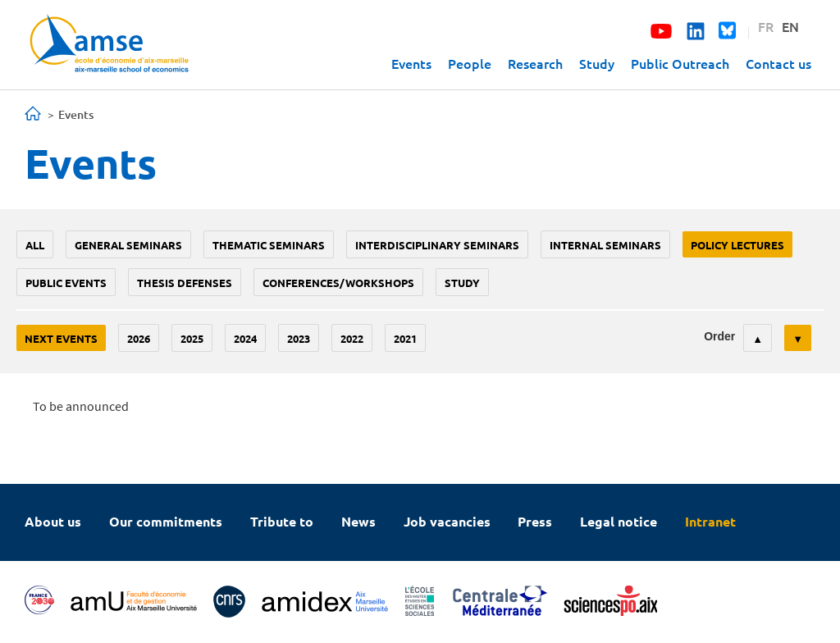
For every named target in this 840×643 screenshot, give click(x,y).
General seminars (128, 245)
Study (597, 63)
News (358, 521)
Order (719, 336)
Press (535, 521)
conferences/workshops (338, 283)
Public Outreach (680, 63)
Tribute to (282, 521)
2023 (299, 338)
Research (535, 63)
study (462, 283)
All (35, 245)
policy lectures (737, 245)
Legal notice (619, 521)
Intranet (710, 521)
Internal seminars (605, 245)
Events (411, 63)
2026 (139, 338)
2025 (192, 338)
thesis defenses (185, 283)
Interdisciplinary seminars (437, 245)
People (470, 63)
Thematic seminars (269, 245)
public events (66, 283)
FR (766, 26)
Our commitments (166, 521)
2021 (405, 338)
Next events (61, 338)
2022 (352, 338)
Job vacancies (447, 521)
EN (790, 26)
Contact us (778, 63)
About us (53, 521)
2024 (245, 338)
